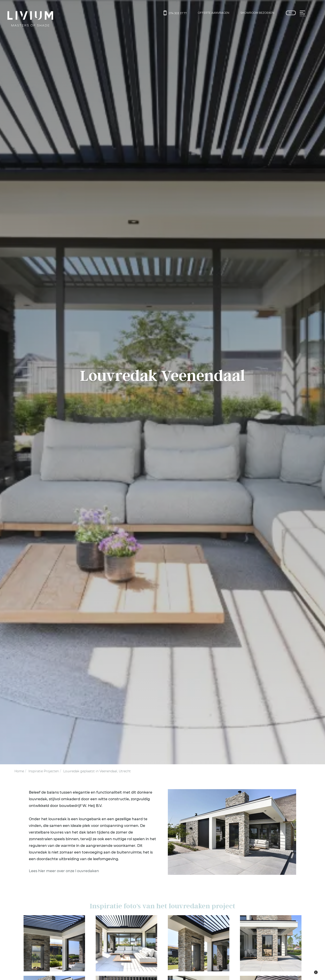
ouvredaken (88, 871)
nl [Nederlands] (291, 13)
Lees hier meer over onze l (53, 871)
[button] (302, 13)
